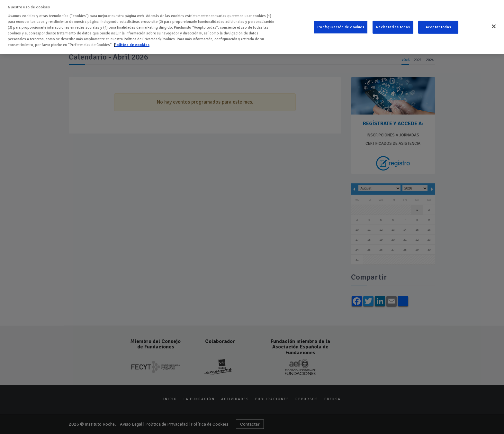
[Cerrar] (494, 25)
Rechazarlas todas (393, 26)
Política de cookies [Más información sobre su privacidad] (132, 43)
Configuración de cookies (341, 26)
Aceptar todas (438, 26)
